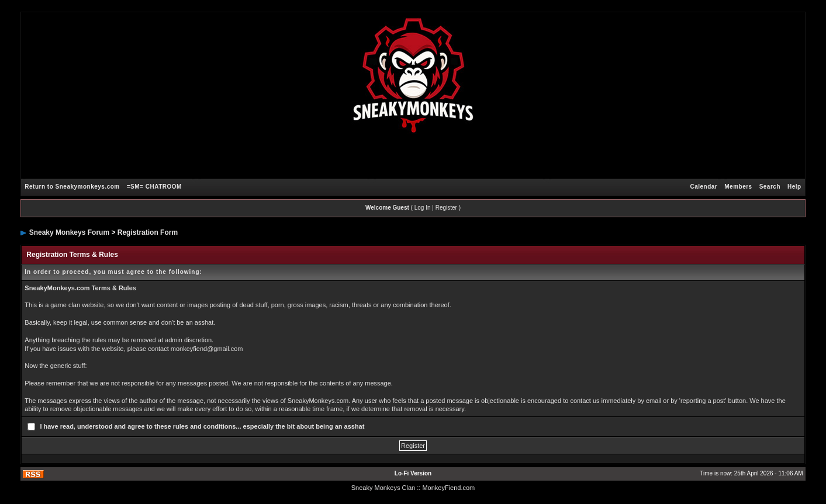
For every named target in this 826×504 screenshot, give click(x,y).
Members (738, 187)
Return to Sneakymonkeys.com (72, 187)
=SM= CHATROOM (154, 187)
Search (770, 187)
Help (794, 187)
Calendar (704, 187)
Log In (423, 208)
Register (446, 208)
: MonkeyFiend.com (447, 488)
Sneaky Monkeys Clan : (385, 488)
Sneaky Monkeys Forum (69, 232)
